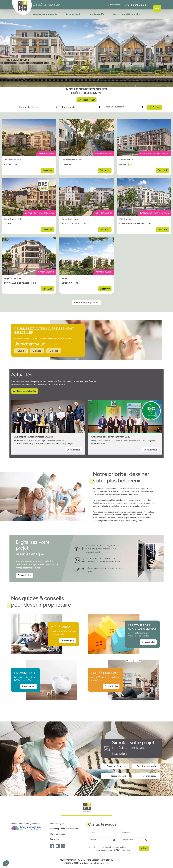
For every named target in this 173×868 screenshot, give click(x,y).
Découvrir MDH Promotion (126, 14)
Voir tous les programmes (86, 303)
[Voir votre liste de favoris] (114, 5)
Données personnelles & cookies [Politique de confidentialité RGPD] (64, 829)
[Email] (100, 840)
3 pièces (54, 351)
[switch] (90, 847)
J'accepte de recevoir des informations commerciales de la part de (112, 848)
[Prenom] (132, 832)
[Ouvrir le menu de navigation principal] (157, 8)
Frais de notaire (119, 776)
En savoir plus (24, 575)
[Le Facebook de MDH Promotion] (52, 846)
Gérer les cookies (58, 834)
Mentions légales (57, 823)
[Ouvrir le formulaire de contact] (168, 40)
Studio (21, 351)
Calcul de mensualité (147, 766)
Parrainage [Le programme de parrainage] (55, 839)
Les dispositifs (96, 14)
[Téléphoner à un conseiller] (168, 49)
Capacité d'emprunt (116, 766)
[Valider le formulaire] (144, 848)
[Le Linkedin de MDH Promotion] (63, 846)
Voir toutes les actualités (25, 391)
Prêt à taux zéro (149, 776)
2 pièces (37, 351)
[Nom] (100, 832)
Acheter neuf (73, 14)
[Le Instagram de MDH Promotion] (58, 846)
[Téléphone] (132, 840)
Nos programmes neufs (45, 14)
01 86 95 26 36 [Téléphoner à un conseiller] (135, 5)
